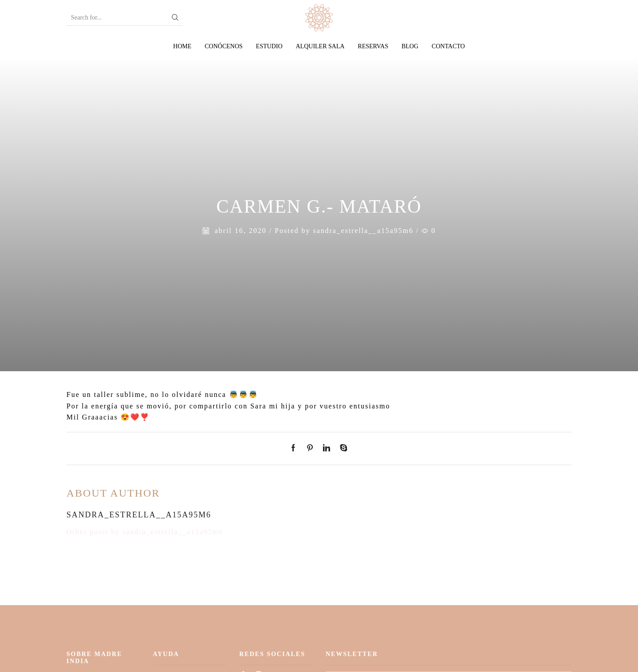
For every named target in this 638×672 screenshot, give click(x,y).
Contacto (448, 46)
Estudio (269, 46)
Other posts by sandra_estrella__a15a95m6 (145, 532)
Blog (410, 46)
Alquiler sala (320, 46)
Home (182, 46)
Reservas (373, 46)
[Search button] (175, 18)
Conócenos (224, 46)
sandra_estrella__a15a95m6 (363, 231)
